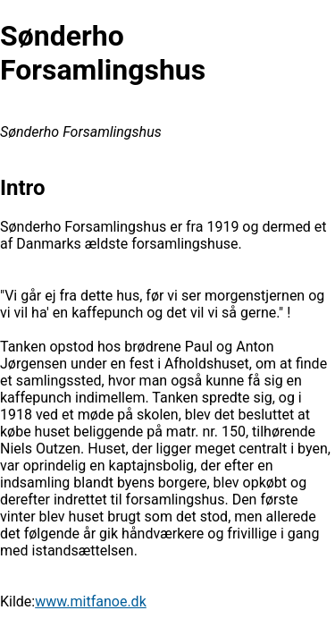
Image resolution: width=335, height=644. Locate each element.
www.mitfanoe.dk (91, 602)
